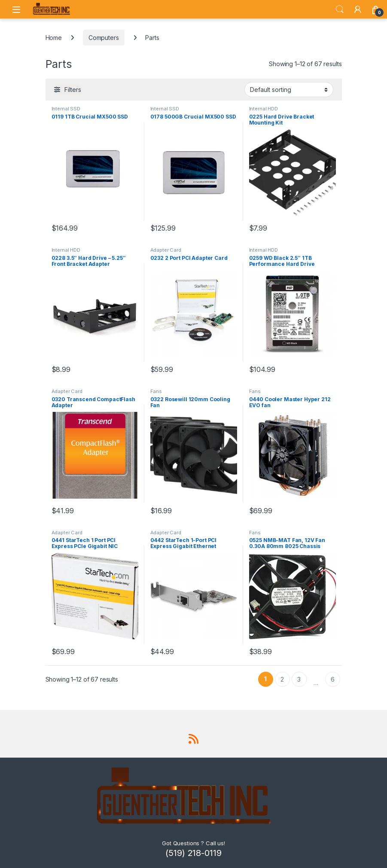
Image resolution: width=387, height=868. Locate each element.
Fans (156, 391)
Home (54, 38)
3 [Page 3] (299, 679)
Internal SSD (66, 109)
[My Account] (358, 9)
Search (340, 9)
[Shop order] (289, 89)
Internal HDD (264, 109)
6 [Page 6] (333, 679)
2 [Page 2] (282, 679)
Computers (104, 38)
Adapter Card (166, 250)
